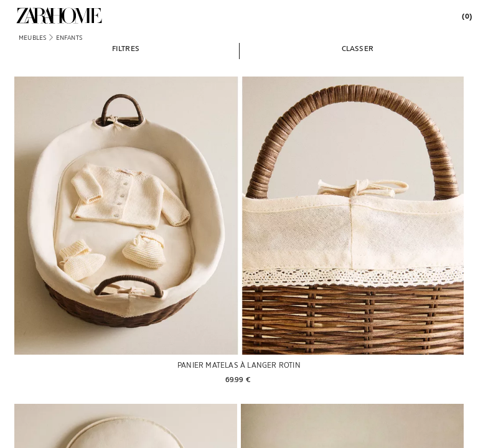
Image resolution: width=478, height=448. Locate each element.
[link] (59, 16)
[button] (126, 48)
